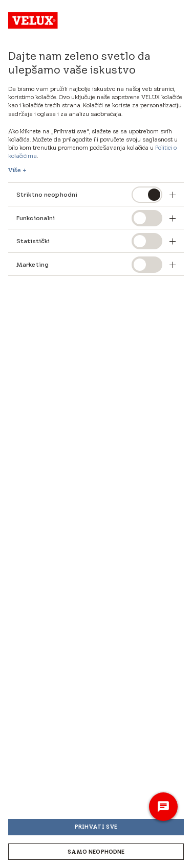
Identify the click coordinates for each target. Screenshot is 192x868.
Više (15, 170)
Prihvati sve (96, 827)
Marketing (33, 264)
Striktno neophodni (47, 194)
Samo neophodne (96, 852)
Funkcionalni (36, 218)
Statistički (33, 241)
